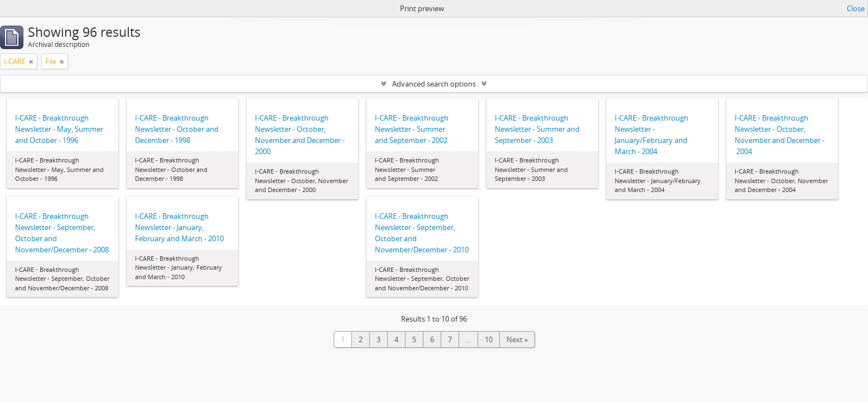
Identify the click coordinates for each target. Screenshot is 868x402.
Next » (517, 339)
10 (489, 339)
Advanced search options (434, 84)
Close (856, 8)
